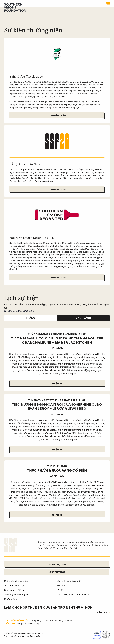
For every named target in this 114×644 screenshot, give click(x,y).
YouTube (58, 621)
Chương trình (11, 599)
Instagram (35, 621)
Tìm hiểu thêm (57, 116)
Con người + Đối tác (15, 590)
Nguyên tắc (23, 636)
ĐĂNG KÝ (102, 613)
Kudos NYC (35, 636)
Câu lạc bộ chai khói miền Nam (73, 595)
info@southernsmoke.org (28, 624)
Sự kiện (61, 586)
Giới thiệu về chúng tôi (16, 581)
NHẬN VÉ (57, 515)
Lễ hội (60, 590)
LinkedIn (68, 621)
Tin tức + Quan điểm (15, 586)
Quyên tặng (57, 573)
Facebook (47, 621)
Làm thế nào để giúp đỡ (69, 581)
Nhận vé (57, 384)
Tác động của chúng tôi (17, 595)
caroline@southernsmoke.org (20, 311)
